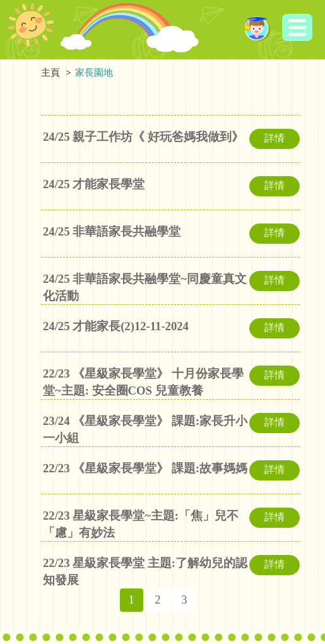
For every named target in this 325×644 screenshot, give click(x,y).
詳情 (275, 138)
